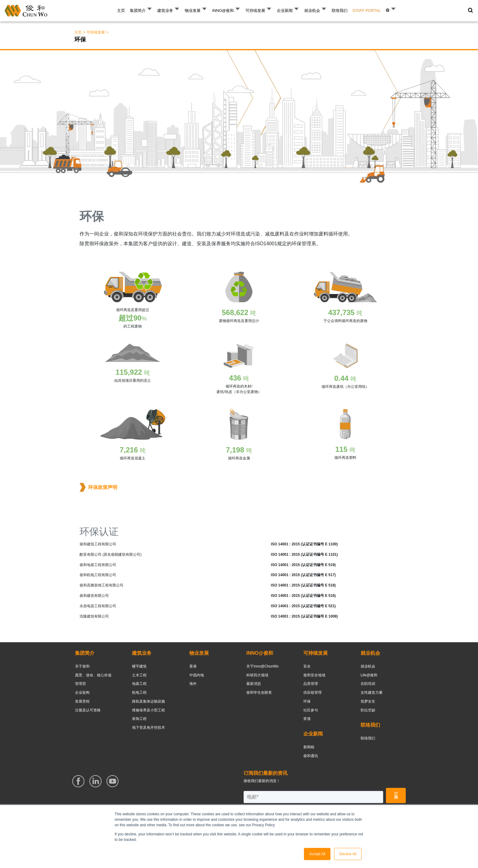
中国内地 (197, 675)
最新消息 (254, 684)
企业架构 (82, 693)
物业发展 (193, 11)
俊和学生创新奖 (259, 693)
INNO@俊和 (223, 11)
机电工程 (139, 693)
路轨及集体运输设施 (148, 701)
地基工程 (139, 684)
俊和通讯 (311, 756)
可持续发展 (255, 11)
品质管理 (311, 684)
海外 (193, 684)
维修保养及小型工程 (148, 710)
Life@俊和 (369, 675)
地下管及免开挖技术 (148, 728)
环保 (307, 701)
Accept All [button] (317, 854)
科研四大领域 (257, 675)
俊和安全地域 (314, 675)
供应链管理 (312, 693)
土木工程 (139, 675)
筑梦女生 (368, 701)
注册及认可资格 (88, 710)
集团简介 (138, 11)
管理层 (80, 684)
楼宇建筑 (139, 666)
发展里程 (82, 701)
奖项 (307, 719)
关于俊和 (82, 666)
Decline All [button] (348, 854)
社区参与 (311, 710)
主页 (121, 11)
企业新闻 (285, 11)
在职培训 (368, 684)
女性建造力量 (372, 693)
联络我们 (340, 11)
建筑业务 (165, 11)
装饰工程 (139, 719)
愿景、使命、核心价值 (93, 675)
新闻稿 (309, 747)
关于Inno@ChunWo (262, 666)
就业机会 (312, 11)
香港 (193, 666)
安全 (307, 666)
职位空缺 (368, 710)
